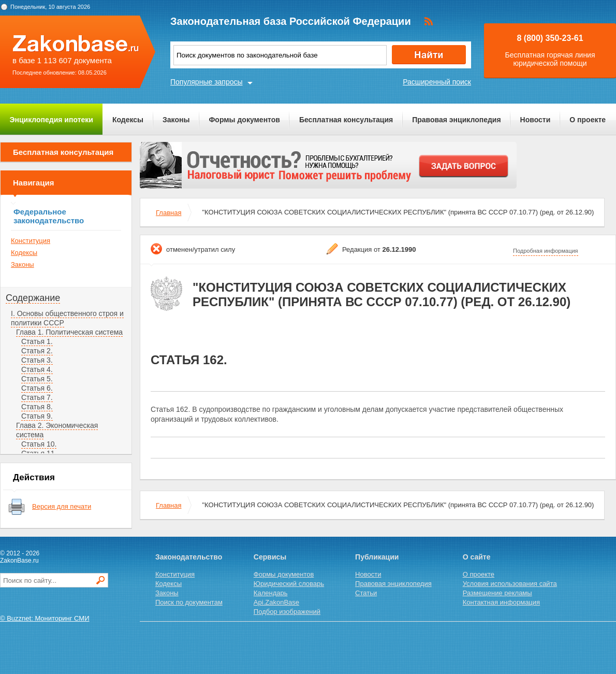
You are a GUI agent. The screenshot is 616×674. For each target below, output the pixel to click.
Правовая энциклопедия (456, 120)
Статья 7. (37, 397)
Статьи (366, 593)
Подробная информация (546, 251)
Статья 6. (37, 388)
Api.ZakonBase (276, 602)
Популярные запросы (207, 82)
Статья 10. (39, 444)
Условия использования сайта (510, 584)
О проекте (588, 120)
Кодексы (128, 120)
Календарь (271, 593)
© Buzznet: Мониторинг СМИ (45, 618)
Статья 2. (37, 351)
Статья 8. (37, 407)
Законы (176, 120)
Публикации (377, 557)
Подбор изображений (287, 612)
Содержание (33, 298)
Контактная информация (501, 602)
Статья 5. (37, 379)
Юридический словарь (289, 584)
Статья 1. (37, 341)
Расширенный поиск (437, 82)
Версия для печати (62, 506)
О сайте (477, 557)
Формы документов (244, 120)
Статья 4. (37, 369)
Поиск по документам (189, 602)
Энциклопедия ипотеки (52, 120)
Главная (168, 213)
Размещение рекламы (497, 593)
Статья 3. (37, 360)
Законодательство (189, 557)
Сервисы (270, 557)
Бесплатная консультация (346, 120)
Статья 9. (37, 416)
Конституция (31, 241)
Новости (536, 120)
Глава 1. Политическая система (69, 332)
